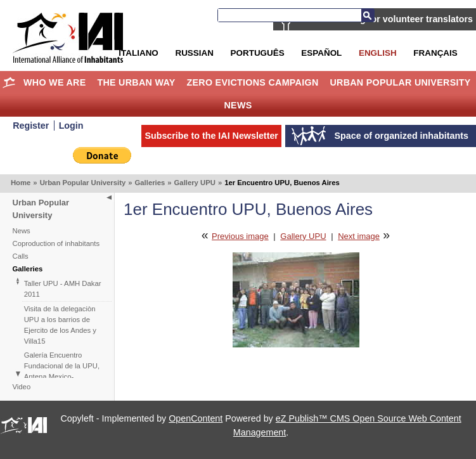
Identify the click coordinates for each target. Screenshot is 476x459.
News (238, 105)
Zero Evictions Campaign (252, 82)
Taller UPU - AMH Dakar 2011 (63, 289)
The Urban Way (136, 82)
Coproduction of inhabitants (56, 243)
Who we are (55, 82)
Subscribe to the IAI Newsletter (211, 136)
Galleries (150, 183)
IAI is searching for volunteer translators (386, 19)
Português (258, 53)
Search (368, 15)
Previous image (240, 236)
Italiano (138, 53)
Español (321, 53)
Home (9, 82)
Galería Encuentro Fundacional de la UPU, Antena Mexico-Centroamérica (62, 371)
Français (435, 53)
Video (22, 387)
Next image (359, 236)
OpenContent (196, 418)
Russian (194, 53)
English (378, 53)
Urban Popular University (400, 82)
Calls (21, 256)
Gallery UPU (195, 183)
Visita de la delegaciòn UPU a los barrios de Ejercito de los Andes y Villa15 (60, 325)
